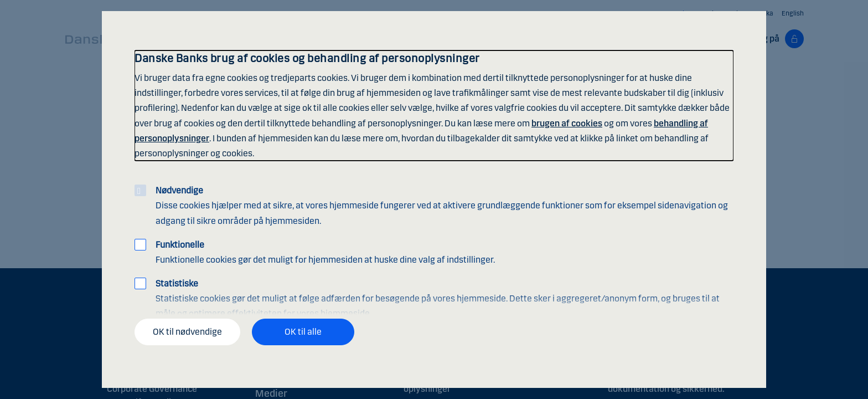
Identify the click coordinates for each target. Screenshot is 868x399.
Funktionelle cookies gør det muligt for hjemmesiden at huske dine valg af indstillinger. (325, 252)
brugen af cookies (567, 123)
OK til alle (303, 332)
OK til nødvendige (187, 332)
